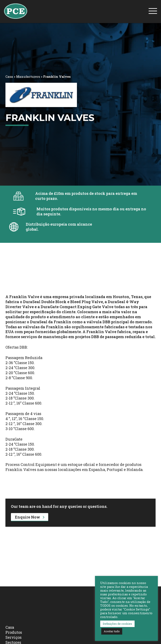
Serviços (14, 637)
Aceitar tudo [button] (112, 631)
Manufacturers (28, 76)
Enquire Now (30, 517)
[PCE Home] (16, 11)
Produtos (14, 632)
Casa (9, 76)
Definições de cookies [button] (117, 624)
